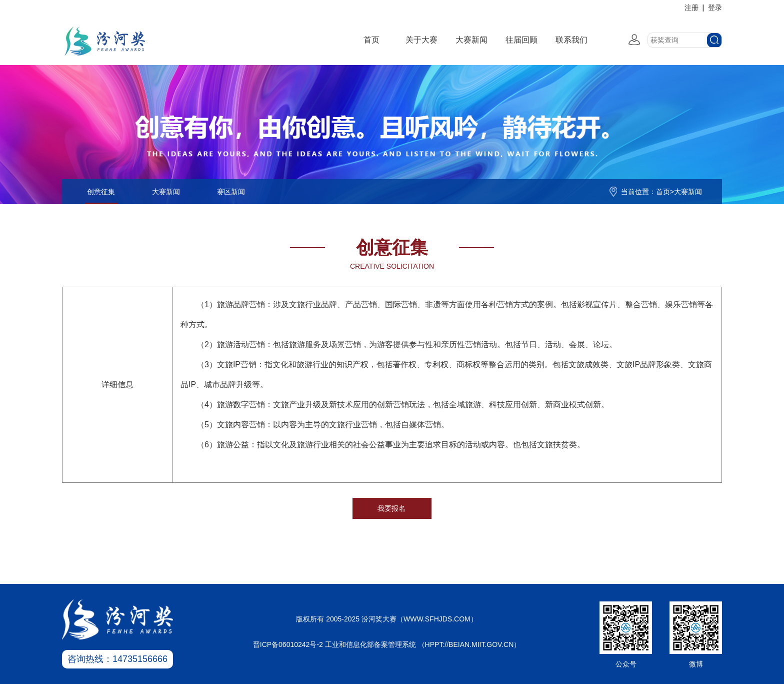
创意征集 (101, 192)
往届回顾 (521, 40)
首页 (371, 40)
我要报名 (391, 508)
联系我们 (571, 40)
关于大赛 (421, 40)
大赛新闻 (471, 40)
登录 (715, 8)
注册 (691, 8)
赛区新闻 (231, 192)
